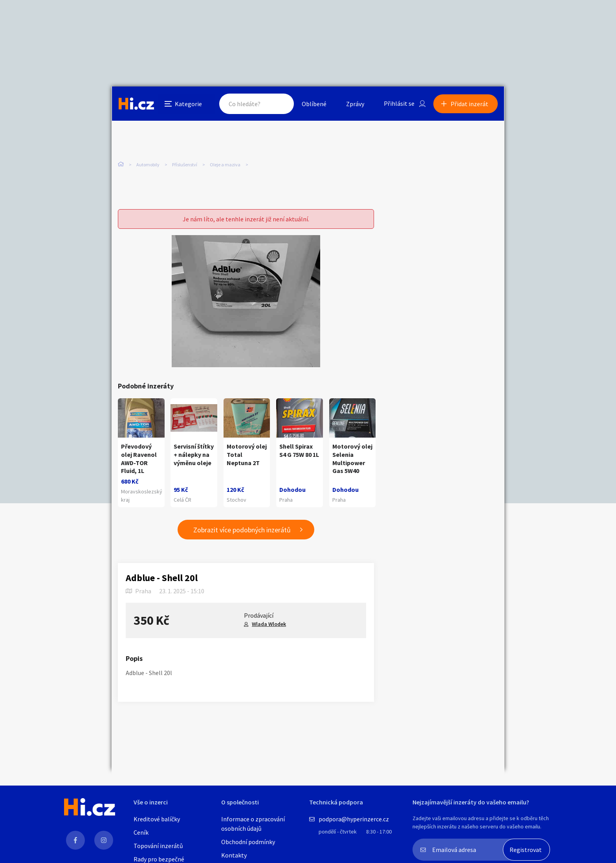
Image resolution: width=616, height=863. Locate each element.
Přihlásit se (399, 104)
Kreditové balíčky (157, 819)
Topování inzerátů (158, 846)
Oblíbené (314, 104)
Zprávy (355, 104)
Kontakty (234, 855)
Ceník (141, 832)
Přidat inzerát (470, 104)
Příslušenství (185, 165)
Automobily (148, 165)
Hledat (280, 104)
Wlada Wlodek (269, 624)
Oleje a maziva (225, 165)
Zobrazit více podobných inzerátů (242, 530)
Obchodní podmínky (248, 842)
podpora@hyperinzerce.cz (354, 819)
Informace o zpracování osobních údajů (253, 824)
